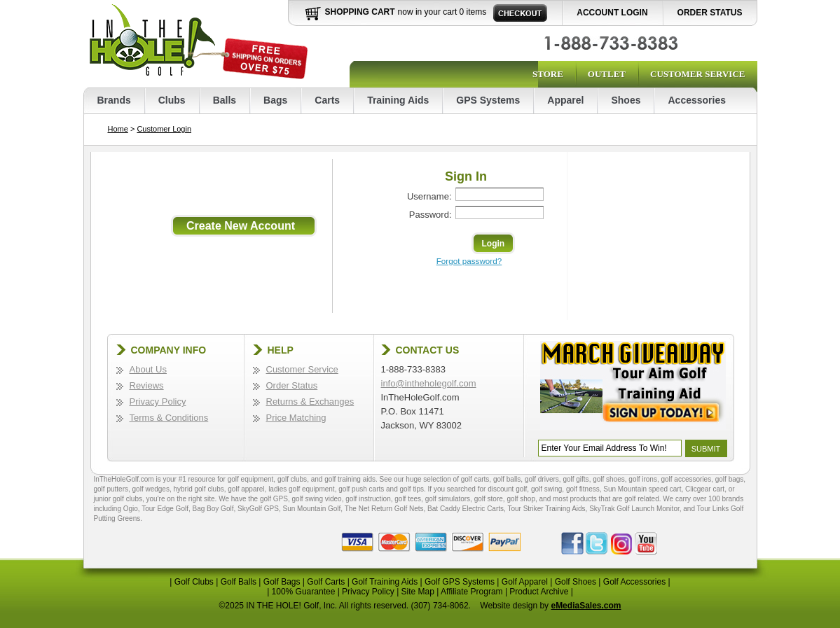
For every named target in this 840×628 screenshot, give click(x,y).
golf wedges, (153, 489)
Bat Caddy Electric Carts (466, 509)
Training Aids (398, 100)
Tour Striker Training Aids (546, 509)
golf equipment (251, 479)
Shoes (626, 100)
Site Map (418, 592)
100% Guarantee (304, 592)
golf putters (111, 489)
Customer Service (697, 74)
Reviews (147, 385)
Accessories (697, 100)
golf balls (507, 479)
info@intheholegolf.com (429, 383)
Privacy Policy (158, 402)
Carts (327, 100)
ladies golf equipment (302, 489)
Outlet (607, 74)
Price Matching (296, 418)
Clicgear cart (705, 489)
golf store (489, 499)
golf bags (730, 479)
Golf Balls (239, 582)
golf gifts (576, 479)
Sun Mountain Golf (311, 509)
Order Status (710, 13)
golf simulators (448, 499)
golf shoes (609, 479)
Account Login (612, 13)
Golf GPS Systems (460, 582)
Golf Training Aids (385, 582)
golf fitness (583, 489)
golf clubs (292, 479)
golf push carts (361, 489)
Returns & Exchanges (310, 402)
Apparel (565, 100)
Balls (225, 100)
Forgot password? (469, 261)
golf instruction (368, 499)
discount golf (507, 489)
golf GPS (274, 499)
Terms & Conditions (169, 418)
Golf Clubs (194, 582)
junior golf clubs (118, 499)
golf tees (408, 499)
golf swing (546, 489)
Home (118, 129)
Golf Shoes (576, 582)
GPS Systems (488, 100)
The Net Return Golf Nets (384, 509)
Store (548, 74)
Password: (431, 215)
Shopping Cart (360, 12)
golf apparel (246, 489)
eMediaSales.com (586, 606)
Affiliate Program (471, 592)
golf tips (412, 489)
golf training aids (350, 479)
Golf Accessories (634, 582)
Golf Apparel (525, 582)
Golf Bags (282, 582)
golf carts (475, 479)
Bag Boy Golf (213, 509)
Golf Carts (326, 582)
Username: (429, 196)
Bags (275, 100)
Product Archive (539, 592)
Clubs (172, 100)
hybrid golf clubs (198, 489)
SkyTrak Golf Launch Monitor (634, 509)
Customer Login (164, 129)
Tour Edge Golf (165, 509)
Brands (114, 100)
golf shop (521, 499)
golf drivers (542, 479)
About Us (148, 369)
